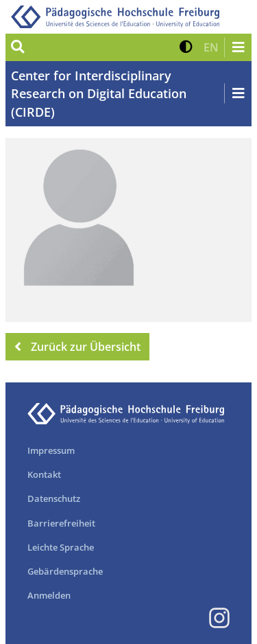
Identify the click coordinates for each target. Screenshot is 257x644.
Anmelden (49, 595)
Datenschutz (54, 498)
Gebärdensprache (65, 571)
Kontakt (44, 474)
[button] (186, 47)
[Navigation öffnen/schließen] (238, 47)
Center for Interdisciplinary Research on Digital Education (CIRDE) (99, 94)
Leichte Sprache (61, 547)
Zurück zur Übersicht (77, 347)
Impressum (51, 450)
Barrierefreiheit (61, 523)
